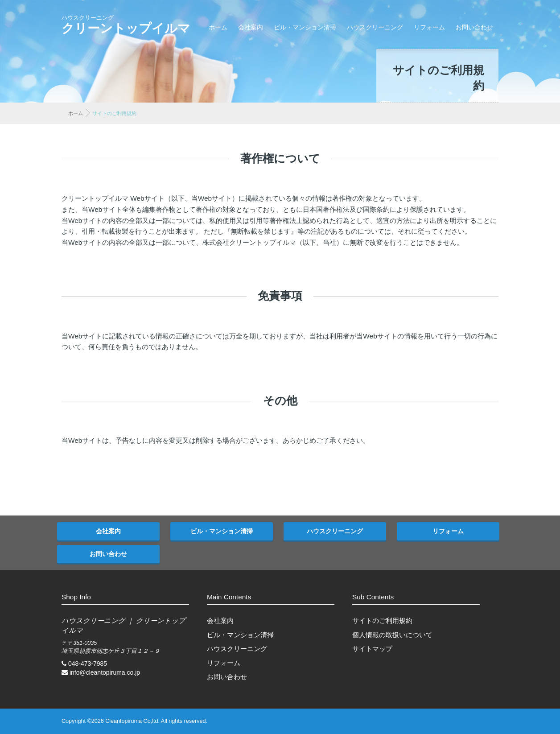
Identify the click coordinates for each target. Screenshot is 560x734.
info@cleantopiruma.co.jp (105, 672)
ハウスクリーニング (375, 27)
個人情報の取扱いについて (392, 635)
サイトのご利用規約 (382, 621)
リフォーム (429, 27)
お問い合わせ (474, 27)
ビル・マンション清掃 (305, 27)
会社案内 (251, 27)
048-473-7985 (88, 664)
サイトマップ (372, 649)
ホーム (218, 27)
